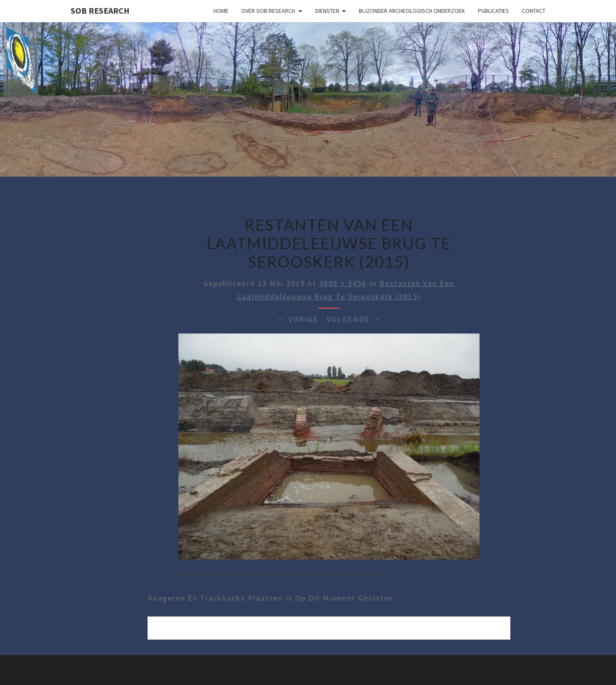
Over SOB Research (268, 11)
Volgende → (354, 319)
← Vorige (298, 319)
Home (221, 11)
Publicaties (493, 11)
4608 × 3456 (343, 283)
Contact (534, 11)
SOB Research (100, 10)
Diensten (327, 11)
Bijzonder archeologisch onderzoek (412, 11)
